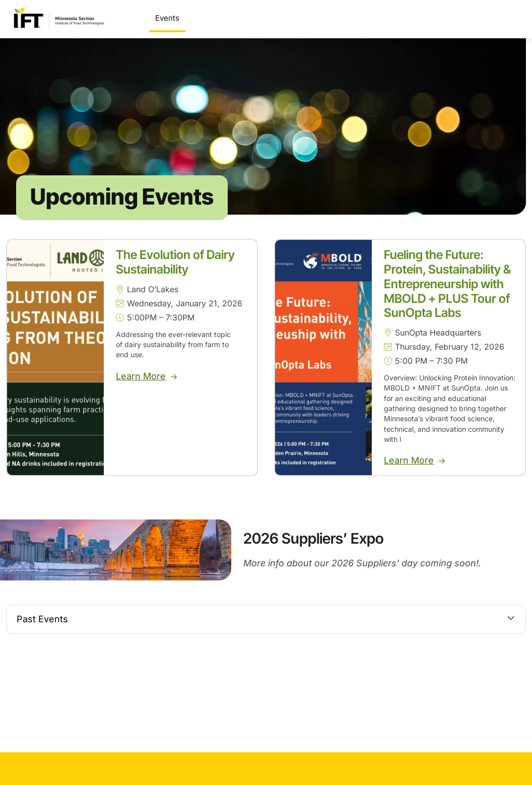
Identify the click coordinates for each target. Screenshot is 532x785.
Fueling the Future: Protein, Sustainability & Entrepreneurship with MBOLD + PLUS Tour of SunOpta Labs (447, 288)
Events (167, 18)
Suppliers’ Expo (219, 18)
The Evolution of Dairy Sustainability (175, 266)
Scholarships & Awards (307, 18)
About (505, 18)
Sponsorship (386, 18)
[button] (266, 623)
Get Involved (450, 18)
